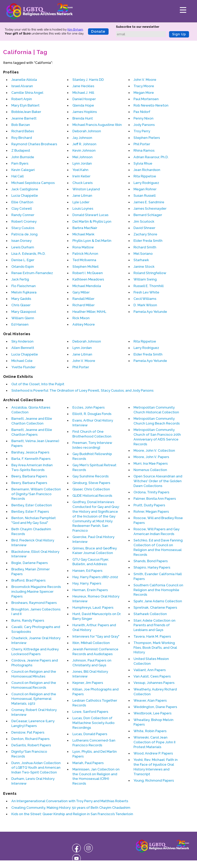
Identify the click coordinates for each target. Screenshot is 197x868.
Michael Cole (22, 361)
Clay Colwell (22, 208)
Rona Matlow (83, 247)
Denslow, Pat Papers (28, 732)
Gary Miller (81, 292)
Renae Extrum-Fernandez (32, 273)
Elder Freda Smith (148, 241)
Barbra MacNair (85, 228)
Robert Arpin (22, 99)
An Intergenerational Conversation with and (70, 801)
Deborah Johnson (87, 131)
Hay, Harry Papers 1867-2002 (95, 577)
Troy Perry (142, 131)
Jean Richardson (147, 170)
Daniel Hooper (84, 99)
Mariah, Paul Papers (88, 763)
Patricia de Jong (24, 234)
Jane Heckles (83, 86)
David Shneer (144, 228)
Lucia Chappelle (25, 196)
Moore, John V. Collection (154, 450)
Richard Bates (23, 131)
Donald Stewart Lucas (90, 215)
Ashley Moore (84, 324)
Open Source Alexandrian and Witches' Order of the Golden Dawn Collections (158, 481)
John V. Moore (145, 80)
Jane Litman (82, 196)
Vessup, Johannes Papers (154, 683)
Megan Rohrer (145, 189)
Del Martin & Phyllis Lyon (92, 221)
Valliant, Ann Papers (150, 670)
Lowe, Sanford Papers (90, 712)
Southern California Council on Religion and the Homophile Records (158, 590)
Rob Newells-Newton (151, 105)
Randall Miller (83, 299)
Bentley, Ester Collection (32, 505)
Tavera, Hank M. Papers (152, 636)
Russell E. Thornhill (149, 286)
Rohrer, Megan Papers (151, 512)
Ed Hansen (20, 324)
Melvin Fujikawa (24, 292)
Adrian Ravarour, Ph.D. (151, 157)
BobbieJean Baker (26, 112)
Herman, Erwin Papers (90, 590)
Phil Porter (142, 144)
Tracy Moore (144, 86)
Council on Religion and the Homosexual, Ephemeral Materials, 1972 (34, 699)
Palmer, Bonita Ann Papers (155, 499)
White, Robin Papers (150, 731)
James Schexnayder (150, 208)
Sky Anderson (22, 341)
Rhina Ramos (144, 150)
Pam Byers (20, 163)
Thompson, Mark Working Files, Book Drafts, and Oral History (155, 648)
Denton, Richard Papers (30, 739)
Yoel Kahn (80, 170)
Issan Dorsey (21, 241)
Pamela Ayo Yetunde (150, 312)
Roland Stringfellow (150, 273)
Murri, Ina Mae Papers (151, 463)
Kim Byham (75, 30)
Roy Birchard (22, 138)
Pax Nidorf (142, 112)
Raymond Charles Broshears (34, 144)
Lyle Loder (81, 202)
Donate (98, 31)
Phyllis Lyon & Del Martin (92, 241)
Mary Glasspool (24, 312)
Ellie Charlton (22, 202)
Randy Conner (23, 215)
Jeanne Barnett (24, 118)
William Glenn (23, 318)
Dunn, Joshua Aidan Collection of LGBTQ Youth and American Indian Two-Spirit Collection (36, 768)
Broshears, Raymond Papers (34, 603)
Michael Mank (83, 234)
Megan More (144, 93)
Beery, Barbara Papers (29, 476)
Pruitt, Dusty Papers (149, 505)
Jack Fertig (20, 279)
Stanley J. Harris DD (88, 80)
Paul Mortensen (146, 99)
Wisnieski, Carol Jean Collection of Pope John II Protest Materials (154, 742)
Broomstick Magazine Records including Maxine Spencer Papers (36, 592)
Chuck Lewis (83, 183)
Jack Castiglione (25, 189)
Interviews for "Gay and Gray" (96, 636)
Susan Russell (145, 196)
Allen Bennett (23, 348)
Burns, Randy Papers (28, 620)
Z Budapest (21, 150)
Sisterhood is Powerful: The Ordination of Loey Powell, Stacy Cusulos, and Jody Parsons (82, 390)
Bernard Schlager (148, 215)
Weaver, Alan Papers (150, 700)
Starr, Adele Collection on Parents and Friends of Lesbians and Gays (154, 625)
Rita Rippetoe (145, 176)
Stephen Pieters (147, 138)
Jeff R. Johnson (84, 144)
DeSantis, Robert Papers (31, 745)
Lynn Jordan (82, 163)
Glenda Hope (83, 105)
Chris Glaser (21, 305)
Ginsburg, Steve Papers (91, 483)
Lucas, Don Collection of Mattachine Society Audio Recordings (94, 723)
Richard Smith (145, 247)
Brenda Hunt (83, 118)
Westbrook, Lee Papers (152, 713)
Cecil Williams (145, 299)
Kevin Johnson (84, 150)
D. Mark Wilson (145, 305)
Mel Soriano (143, 254)
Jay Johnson (82, 138)
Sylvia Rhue (143, 163)
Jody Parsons (144, 125)
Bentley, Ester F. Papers (30, 512)
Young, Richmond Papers (154, 780)
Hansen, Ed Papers (87, 571)
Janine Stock (144, 267)
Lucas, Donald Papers (90, 734)
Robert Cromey (24, 221)
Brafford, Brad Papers (28, 580)
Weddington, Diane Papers (155, 707)
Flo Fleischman (24, 286)
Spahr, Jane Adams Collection (158, 601)
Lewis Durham (23, 247)
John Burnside (23, 157)
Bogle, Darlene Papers (30, 563)
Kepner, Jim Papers (88, 683)
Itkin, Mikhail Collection (91, 643)
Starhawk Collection (150, 614)
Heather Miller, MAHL (89, 312)
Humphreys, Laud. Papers (93, 607)
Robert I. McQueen (88, 273)
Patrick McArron (85, 254)
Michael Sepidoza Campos (33, 183)
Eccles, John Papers (89, 407)
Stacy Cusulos (23, 228)
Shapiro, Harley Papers (152, 567)
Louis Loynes (83, 208)
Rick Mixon (81, 318)
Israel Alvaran (22, 86)
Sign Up (179, 34)
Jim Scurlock (144, 221)
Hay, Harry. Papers (87, 583)
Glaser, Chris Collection (91, 489)
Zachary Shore (145, 234)
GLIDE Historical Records (92, 496)
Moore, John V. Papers (151, 457)
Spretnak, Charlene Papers (155, 607)
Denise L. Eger (23, 260)
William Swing (145, 279)
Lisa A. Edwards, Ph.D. (29, 254)
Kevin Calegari (23, 170)
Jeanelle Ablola (24, 80)
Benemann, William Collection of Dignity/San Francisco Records (36, 494)
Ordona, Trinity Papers (151, 492)
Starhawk (141, 260)
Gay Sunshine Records (91, 476)
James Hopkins (85, 112)
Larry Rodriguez (146, 183)
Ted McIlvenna (84, 260)
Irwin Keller (81, 176)
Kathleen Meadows (88, 279)
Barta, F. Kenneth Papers (31, 459)
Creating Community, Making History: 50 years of (71, 808)
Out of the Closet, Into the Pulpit (38, 384)
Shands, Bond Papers (151, 561)
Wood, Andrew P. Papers (153, 753)
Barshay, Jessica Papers (30, 452)
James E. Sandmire (149, 202)
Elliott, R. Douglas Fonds (92, 414)
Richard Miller (84, 305)
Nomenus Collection (150, 470)
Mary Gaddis (21, 299)
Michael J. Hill (83, 93)
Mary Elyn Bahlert (25, 105)
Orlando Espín (23, 267)
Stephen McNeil (86, 267)
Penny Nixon (144, 118)
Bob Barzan (21, 125)
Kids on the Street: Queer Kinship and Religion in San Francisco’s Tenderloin (72, 814)
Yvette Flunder (23, 367)
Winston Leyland (86, 189)
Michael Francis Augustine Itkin (97, 125)
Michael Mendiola (87, 286)
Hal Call (18, 176)
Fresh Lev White (146, 292)
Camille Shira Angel (27, 93)
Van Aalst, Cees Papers (152, 676)
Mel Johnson (83, 157)
